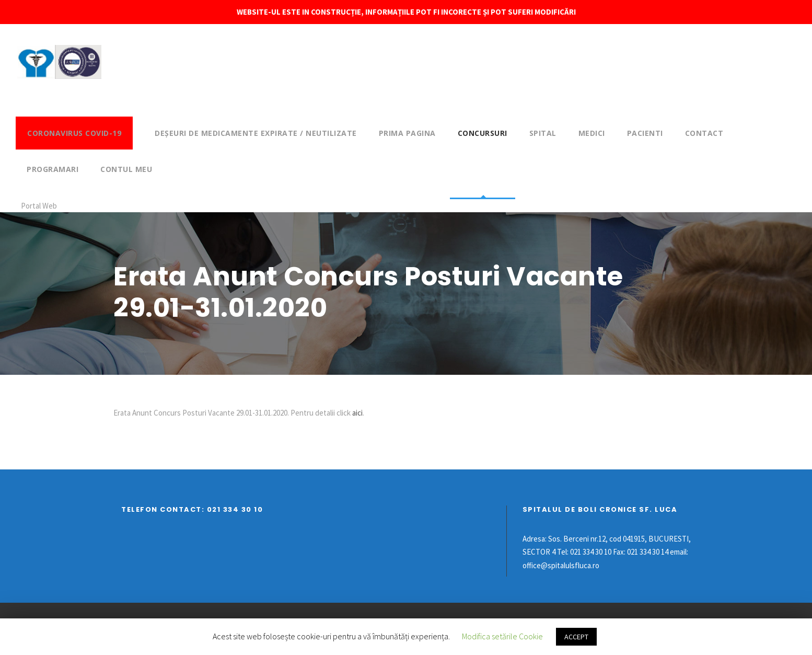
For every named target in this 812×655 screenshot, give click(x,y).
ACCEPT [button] (576, 637)
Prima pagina (407, 133)
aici (357, 413)
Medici (592, 133)
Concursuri (483, 133)
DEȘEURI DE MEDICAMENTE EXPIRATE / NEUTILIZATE (256, 133)
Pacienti (645, 133)
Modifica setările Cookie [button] (502, 636)
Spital (543, 133)
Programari (53, 169)
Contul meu (126, 169)
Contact (704, 133)
